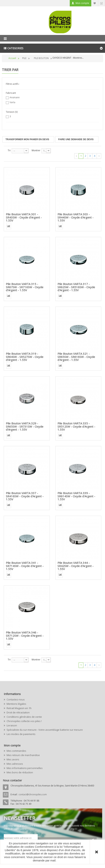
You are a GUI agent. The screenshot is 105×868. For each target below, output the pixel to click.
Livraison (11, 725)
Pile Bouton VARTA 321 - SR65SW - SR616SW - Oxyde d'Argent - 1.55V (76, 357)
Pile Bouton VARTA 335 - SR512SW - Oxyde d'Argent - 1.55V (76, 426)
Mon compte (82, 3)
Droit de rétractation (18, 712)
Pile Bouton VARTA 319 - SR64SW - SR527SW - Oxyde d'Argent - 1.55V (25, 357)
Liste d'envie (95, 3)
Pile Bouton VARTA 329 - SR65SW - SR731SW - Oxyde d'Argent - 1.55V (25, 426)
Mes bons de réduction (20, 772)
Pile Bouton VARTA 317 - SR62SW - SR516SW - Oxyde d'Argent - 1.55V (76, 287)
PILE (24, 58)
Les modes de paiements (21, 734)
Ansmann (15, 97)
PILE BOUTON (41, 58)
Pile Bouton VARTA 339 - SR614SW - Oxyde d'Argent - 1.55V (76, 496)
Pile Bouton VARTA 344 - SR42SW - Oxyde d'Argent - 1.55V (75, 566)
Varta (12, 102)
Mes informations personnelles (24, 768)
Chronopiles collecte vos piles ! (24, 721)
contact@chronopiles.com (33, 794)
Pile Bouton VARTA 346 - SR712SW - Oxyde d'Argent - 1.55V (25, 635)
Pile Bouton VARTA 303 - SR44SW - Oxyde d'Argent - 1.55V (75, 217)
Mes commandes (16, 751)
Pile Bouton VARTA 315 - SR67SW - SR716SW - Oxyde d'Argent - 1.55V (25, 287)
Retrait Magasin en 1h (19, 708)
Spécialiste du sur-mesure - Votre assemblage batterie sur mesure (44, 730)
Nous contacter (12, 780)
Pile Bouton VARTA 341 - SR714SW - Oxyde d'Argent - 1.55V (25, 566)
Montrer (36, 150)
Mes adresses (15, 764)
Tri (9, 150)
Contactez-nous (15, 699)
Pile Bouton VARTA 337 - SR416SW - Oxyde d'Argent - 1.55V (25, 496)
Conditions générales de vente (24, 717)
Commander (101, 3)
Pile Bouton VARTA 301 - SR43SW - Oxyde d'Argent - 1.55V (24, 217)
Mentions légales (16, 704)
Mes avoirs (13, 759)
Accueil (12, 58)
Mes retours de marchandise (23, 755)
